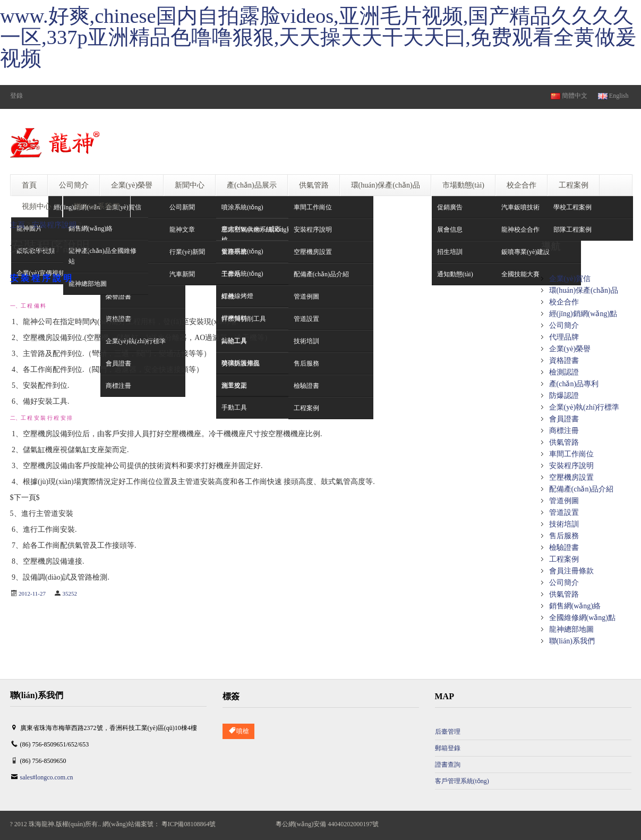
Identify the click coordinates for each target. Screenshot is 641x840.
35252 (70, 593)
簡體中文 (569, 96)
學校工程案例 (572, 207)
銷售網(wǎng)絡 (575, 606)
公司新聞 (182, 207)
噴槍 (238, 731)
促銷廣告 (450, 207)
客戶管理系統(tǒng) (462, 781)
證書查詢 (448, 765)
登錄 (16, 96)
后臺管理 (448, 732)
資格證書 (564, 360)
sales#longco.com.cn (47, 777)
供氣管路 (564, 442)
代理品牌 (564, 337)
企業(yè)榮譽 (570, 349)
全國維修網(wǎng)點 (582, 618)
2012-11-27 (32, 593)
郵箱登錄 (448, 748)
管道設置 (564, 512)
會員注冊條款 (571, 571)
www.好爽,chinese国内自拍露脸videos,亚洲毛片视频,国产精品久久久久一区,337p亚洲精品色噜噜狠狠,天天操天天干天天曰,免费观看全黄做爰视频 (318, 37)
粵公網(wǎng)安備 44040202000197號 (327, 824)
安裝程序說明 (54, 225)
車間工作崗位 (313, 207)
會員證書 (564, 419)
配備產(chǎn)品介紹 (582, 489)
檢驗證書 (564, 548)
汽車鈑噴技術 (520, 207)
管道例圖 (564, 501)
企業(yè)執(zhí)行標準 (584, 407)
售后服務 (564, 536)
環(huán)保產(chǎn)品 (584, 290)
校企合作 (564, 302)
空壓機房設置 (571, 477)
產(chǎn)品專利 (574, 384)
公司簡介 (564, 325)
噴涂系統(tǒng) (242, 207)
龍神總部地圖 (571, 629)
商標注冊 (564, 431)
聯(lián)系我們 (572, 641)
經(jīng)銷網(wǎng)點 (583, 314)
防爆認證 (564, 396)
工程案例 (564, 559)
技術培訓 (564, 524)
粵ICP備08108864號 (189, 824)
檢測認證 (564, 372)
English (613, 96)
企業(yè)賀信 (123, 207)
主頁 (18, 225)
